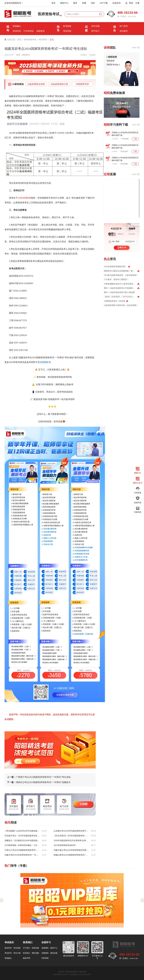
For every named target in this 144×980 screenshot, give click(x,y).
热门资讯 (124, 26)
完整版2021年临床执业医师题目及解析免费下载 (125, 147)
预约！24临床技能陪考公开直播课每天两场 (121, 288)
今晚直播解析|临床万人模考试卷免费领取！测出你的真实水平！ (121, 284)
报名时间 (29, 21)
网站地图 (35, 953)
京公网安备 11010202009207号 (80, 975)
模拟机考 (95, 21)
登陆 (131, 3)
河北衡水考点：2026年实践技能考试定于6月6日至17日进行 (22, 836)
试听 (93, 3)
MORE (134, 48)
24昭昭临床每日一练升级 (114, 301)
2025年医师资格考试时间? (65, 845)
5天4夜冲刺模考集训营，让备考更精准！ (121, 275)
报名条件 (17, 21)
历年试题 (95, 26)
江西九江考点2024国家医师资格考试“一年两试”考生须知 (22, 850)
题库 (75, 3)
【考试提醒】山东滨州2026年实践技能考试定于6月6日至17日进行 (22, 831)
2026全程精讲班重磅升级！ (115, 267)
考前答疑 (67, 31)
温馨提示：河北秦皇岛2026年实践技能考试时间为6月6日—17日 (22, 841)
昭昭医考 (26, 55)
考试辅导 (124, 31)
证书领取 (17, 36)
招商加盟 (35, 948)
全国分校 (124, 36)
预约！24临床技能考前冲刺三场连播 (119, 292)
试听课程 (45, 958)
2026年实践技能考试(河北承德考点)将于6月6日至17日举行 (71, 841)
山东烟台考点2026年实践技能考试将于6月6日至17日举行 (71, 831)
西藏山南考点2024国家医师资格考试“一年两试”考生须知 (71, 855)
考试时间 (17, 31)
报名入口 (40, 21)
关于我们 (27, 948)
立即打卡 (122, 248)
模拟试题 (54, 953)
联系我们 (27, 953)
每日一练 (95, 36)
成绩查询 (40, 31)
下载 (135, 139)
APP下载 (104, 3)
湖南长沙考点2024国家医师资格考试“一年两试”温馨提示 (39, 782)
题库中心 (54, 948)
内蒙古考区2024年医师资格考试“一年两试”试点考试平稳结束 (22, 855)
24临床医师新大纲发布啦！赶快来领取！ (121, 305)
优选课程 (124, 21)
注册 (137, 3)
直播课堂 (67, 36)
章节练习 (95, 31)
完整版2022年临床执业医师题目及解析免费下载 (125, 134)
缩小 (84, 55)
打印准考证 (29, 31)
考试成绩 (17, 948)
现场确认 (17, 26)
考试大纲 (17, 953)
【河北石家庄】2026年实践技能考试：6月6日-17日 (71, 836)
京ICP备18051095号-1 (61, 975)
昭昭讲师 (112, 57)
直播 (84, 3)
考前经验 (67, 21)
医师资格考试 (30, 40)
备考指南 (67, 26)
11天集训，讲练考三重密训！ (116, 280)
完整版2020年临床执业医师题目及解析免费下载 (125, 159)
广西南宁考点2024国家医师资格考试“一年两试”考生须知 (39, 777)
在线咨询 (116, 3)
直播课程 (45, 948)
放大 (92, 55)
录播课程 (45, 953)
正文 (52, 40)
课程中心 (64, 3)
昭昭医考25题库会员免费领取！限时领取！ (121, 271)
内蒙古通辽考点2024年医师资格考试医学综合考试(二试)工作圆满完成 (71, 850)
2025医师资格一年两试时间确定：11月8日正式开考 (22, 845)
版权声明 (27, 958)
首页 (53, 3)
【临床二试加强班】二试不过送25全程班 (121, 297)
